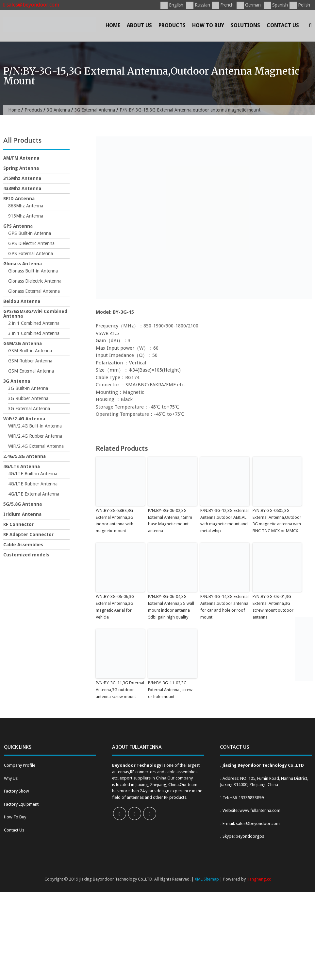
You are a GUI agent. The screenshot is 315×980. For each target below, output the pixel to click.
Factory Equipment (21, 804)
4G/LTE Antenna (22, 466)
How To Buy (208, 25)
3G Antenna (59, 110)
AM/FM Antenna (21, 158)
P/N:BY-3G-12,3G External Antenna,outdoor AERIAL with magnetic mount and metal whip (224, 521)
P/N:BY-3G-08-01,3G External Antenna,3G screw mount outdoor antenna (273, 607)
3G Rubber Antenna (28, 398)
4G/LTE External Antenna (34, 494)
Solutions (245, 25)
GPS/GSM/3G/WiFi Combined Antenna (35, 314)
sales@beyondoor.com (31, 5)
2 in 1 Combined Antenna (34, 323)
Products (172, 25)
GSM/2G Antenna (23, 343)
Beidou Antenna (22, 301)
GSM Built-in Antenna (30, 351)
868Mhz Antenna (26, 206)
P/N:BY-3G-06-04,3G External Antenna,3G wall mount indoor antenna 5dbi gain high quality (171, 607)
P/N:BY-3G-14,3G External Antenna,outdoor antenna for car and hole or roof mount (224, 607)
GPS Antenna (18, 226)
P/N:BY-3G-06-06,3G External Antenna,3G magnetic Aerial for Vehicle (115, 607)
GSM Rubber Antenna (30, 361)
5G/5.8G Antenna (23, 504)
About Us (139, 25)
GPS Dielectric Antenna (31, 243)
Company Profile (20, 765)
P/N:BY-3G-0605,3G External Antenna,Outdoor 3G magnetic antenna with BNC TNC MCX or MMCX (277, 521)
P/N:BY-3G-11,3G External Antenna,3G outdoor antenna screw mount (120, 689)
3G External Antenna (97, 110)
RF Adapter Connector (28, 534)
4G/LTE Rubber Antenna (33, 484)
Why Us (11, 778)
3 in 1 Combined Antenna (34, 333)
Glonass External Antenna (34, 291)
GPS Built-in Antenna (30, 233)
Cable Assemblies (23, 545)
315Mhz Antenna (22, 178)
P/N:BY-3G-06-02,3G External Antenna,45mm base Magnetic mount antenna (170, 521)
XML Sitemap (207, 879)
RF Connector (18, 524)
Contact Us (283, 25)
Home (113, 25)
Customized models (26, 555)
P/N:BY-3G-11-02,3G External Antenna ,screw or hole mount (170, 689)
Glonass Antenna (23, 264)
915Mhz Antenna (26, 216)
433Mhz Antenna (22, 188)
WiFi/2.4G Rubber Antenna (35, 436)
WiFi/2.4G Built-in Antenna (35, 426)
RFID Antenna (19, 199)
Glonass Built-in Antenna (33, 271)
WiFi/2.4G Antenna (24, 419)
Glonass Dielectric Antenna (35, 281)
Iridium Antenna (22, 514)
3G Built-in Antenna (28, 388)
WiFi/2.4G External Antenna (36, 446)
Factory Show (17, 791)
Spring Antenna (21, 168)
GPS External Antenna (31, 254)
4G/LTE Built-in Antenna (33, 474)
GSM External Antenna (31, 371)
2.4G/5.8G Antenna (25, 456)
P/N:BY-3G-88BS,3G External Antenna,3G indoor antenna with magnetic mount (115, 521)
